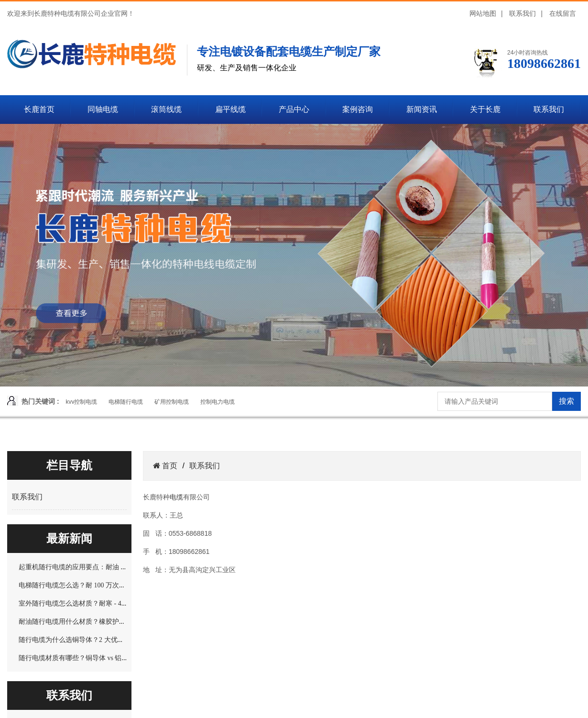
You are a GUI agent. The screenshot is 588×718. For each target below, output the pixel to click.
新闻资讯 (422, 109)
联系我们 (523, 13)
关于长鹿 (485, 109)
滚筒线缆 (166, 109)
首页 (169, 466)
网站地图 (483, 13)
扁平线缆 (230, 109)
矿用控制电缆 (172, 402)
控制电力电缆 (218, 402)
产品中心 (294, 109)
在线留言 (563, 13)
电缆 (176, 497)
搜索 (566, 401)
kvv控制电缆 (81, 402)
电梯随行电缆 (126, 402)
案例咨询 (358, 109)
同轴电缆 (103, 109)
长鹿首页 (39, 109)
